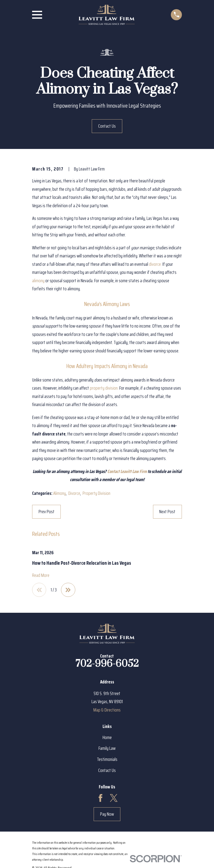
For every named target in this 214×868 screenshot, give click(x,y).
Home (107, 738)
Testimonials (107, 760)
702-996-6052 (107, 664)
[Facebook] (101, 799)
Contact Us (107, 126)
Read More (41, 575)
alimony (38, 281)
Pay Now (107, 815)
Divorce (74, 493)
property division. (104, 388)
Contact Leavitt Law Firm (127, 471)
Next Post (167, 512)
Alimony (60, 493)
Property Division (96, 493)
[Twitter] (114, 799)
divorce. (155, 264)
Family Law (107, 749)
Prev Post (47, 512)
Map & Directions (107, 710)
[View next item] (69, 590)
